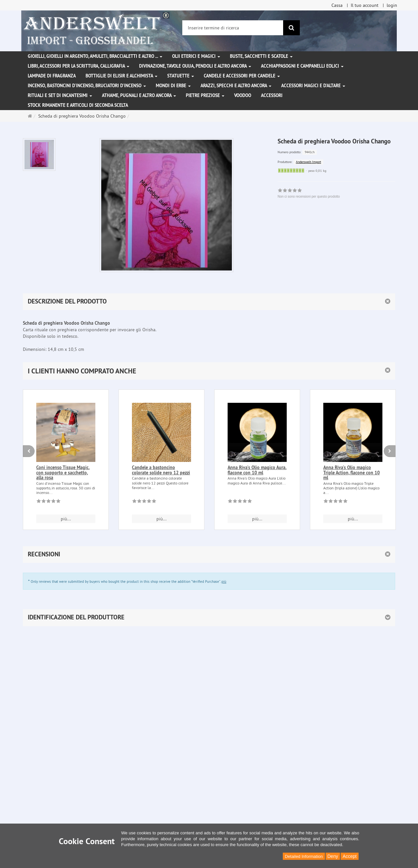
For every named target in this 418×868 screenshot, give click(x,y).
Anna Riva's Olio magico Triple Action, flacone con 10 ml (352, 473)
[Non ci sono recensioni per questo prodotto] (48, 502)
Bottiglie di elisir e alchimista (121, 76)
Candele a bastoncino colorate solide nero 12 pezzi (161, 470)
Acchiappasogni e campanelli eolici (302, 66)
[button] (209, 371)
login (392, 5)
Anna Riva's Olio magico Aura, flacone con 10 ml (257, 470)
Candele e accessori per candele (242, 76)
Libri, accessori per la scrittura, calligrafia (79, 66)
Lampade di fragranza (52, 76)
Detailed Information (304, 856)
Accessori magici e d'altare (313, 86)
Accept (350, 856)
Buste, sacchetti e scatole (261, 56)
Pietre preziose (205, 95)
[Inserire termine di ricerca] (233, 28)
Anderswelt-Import (308, 162)
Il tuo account (365, 5)
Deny (333, 856)
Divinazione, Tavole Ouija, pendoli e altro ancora (195, 66)
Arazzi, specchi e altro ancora (236, 86)
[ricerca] (291, 28)
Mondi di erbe (173, 86)
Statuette (181, 76)
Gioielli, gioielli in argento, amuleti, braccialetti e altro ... (95, 56)
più (224, 581)
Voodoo (243, 95)
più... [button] (66, 519)
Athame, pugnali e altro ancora (139, 95)
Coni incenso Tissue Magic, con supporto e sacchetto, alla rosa (63, 473)
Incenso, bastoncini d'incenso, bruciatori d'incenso (87, 86)
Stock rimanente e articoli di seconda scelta (78, 105)
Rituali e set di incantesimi (60, 95)
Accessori (272, 95)
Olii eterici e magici (196, 56)
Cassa (337, 5)
